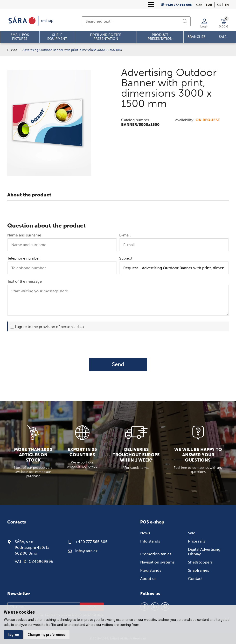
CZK (199, 5)
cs (219, 5)
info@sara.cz (86, 551)
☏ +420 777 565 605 (176, 5)
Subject (126, 258)
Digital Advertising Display (204, 552)
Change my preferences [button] (47, 635)
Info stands (150, 541)
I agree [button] (13, 635)
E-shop (12, 50)
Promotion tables (156, 554)
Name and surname (24, 235)
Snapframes (198, 570)
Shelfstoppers (200, 562)
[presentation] (118, 344)
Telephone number (24, 258)
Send (118, 364)
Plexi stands (151, 570)
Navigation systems (157, 562)
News (145, 533)
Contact (195, 579)
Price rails (197, 541)
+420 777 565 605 (91, 542)
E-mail (125, 235)
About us (148, 579)
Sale (192, 533)
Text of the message (24, 281)
